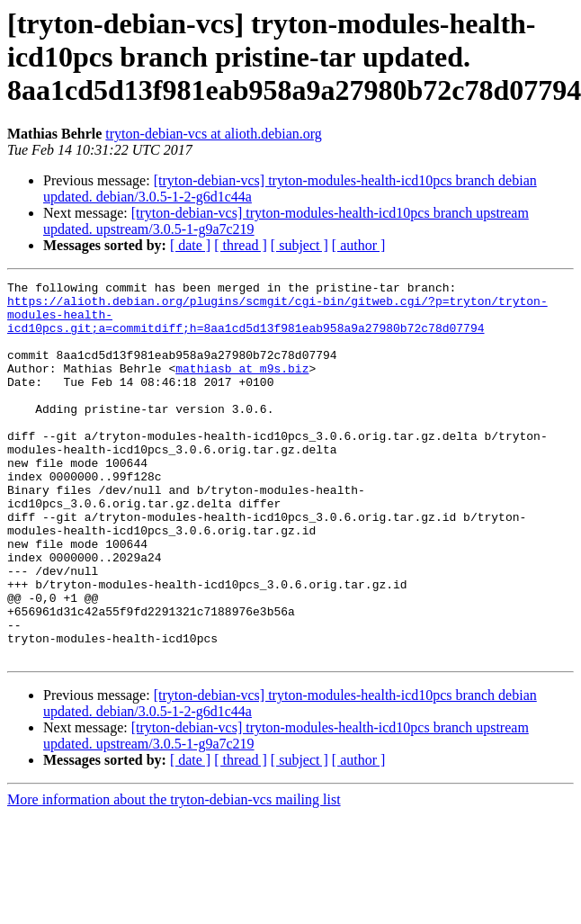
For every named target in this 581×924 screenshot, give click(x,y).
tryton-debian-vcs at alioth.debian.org (214, 134)
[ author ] (359, 245)
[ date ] (190, 245)
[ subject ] (299, 245)
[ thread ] (241, 245)
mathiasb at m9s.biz (242, 387)
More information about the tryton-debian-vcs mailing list (174, 875)
